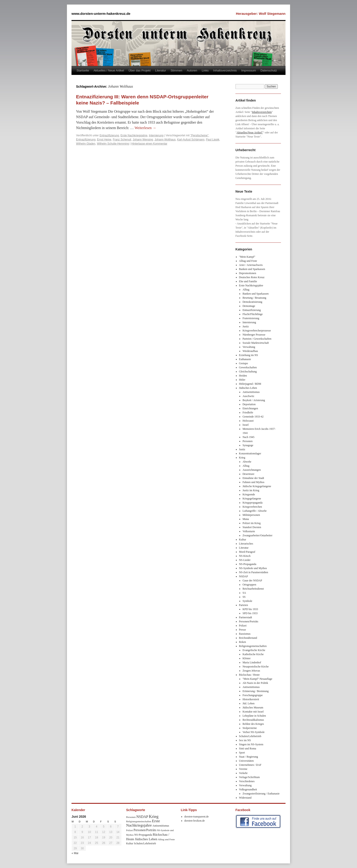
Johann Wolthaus (165, 140)
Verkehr (243, 773)
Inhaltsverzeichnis (225, 70)
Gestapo (244, 363)
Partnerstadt (246, 617)
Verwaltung (249, 347)
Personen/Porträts (249, 621)
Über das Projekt (140, 70)
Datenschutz (269, 70)
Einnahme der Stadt (253, 478)
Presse (243, 630)
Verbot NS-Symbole (254, 732)
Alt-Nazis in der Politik (255, 683)
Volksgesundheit (248, 789)
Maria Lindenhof (252, 662)
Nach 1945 (248, 437)
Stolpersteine (250, 728)
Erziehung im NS (249, 355)
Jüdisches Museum (253, 708)
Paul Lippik (213, 140)
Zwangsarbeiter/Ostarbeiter (257, 535)
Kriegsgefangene (252, 499)
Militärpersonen (251, 515)
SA (244, 593)
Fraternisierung (251, 318)
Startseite (83, 70)
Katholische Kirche (253, 654)
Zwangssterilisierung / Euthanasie (261, 794)
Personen (247, 441)
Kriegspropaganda (252, 503)
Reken (243, 642)
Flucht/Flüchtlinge (253, 314)
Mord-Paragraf (247, 552)
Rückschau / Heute (249, 675)
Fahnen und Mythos (253, 482)
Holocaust (248, 421)
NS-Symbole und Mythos (253, 568)
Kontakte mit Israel (253, 712)
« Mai (75, 853)
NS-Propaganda (248, 564)
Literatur (161, 70)
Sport (242, 753)
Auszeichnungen (252, 470)
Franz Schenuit (122, 140)
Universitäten (246, 761)
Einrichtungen (250, 408)
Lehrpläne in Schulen (254, 716)
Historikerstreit (251, 699)
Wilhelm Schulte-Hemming (113, 144)
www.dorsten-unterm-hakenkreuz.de (101, 14)
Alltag (246, 290)
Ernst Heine (104, 140)
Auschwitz (248, 396)
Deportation (249, 404)
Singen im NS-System (251, 744)
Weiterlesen (145, 128)
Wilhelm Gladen (86, 144)
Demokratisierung (252, 302)
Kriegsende (249, 494)
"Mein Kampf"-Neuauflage (257, 679)
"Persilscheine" (199, 135)
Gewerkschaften (248, 367)
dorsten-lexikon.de (195, 821)
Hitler (242, 380)
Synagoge (248, 445)
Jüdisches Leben (248, 388)
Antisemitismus (251, 392)
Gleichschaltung (248, 372)
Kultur (243, 540)
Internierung (156, 135)
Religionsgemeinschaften (253, 646)
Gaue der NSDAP (252, 580)
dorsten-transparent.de (197, 817)
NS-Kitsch (245, 556)
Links (205, 70)
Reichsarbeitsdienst (253, 589)
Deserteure (248, 474)
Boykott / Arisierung (254, 400)
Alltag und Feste (248, 261)
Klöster (246, 658)
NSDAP (244, 576)
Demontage (249, 306)
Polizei (243, 626)
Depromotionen (248, 273)
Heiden (243, 376)
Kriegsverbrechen (252, 507)
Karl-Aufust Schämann (191, 140)
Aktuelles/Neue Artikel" (250, 132)
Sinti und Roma (248, 748)
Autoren (192, 70)
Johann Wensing (143, 140)
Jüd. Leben (249, 703)
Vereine (243, 769)
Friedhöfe (248, 412)
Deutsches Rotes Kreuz (252, 277)
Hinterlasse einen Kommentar (149, 144)
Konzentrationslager (250, 453)
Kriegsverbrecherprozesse (257, 331)
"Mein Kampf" (247, 257)
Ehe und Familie (248, 281)
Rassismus (245, 634)
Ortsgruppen (249, 585)
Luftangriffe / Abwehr (255, 511)
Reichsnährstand (248, 638)
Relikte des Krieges (253, 724)
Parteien (244, 605)
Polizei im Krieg (251, 523)
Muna (246, 519)
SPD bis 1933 (250, 613)
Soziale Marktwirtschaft (256, 343)
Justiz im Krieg (251, 490)
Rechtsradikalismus (253, 720)
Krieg (242, 458)
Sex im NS (245, 740)
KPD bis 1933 (250, 609)
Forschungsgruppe (253, 695)
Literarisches (246, 544)
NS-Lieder (245, 560)
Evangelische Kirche (254, 650)
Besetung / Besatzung (254, 298)
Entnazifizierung (109, 135)
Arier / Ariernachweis (251, 265)
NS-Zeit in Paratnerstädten (254, 572)
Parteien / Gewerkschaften (257, 339)
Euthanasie (245, 359)
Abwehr (247, 462)
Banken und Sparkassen (252, 269)
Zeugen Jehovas (251, 671)
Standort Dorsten (252, 527)
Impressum (249, 70)
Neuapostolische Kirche (256, 667)
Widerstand (245, 798)
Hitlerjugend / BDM (250, 384)
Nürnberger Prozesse (254, 335)
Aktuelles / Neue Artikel (109, 70)
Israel (246, 425)
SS (244, 597)
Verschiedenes (247, 781)
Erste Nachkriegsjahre (134, 135)
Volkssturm (249, 531)
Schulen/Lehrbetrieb (250, 736)
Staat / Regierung (249, 757)
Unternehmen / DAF (250, 765)
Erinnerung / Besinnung (256, 691)
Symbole (247, 601)
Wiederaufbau (250, 351)
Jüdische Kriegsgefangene (257, 486)
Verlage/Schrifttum (249, 777)
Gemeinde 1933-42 (253, 417)
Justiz (246, 326)
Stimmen (176, 70)
